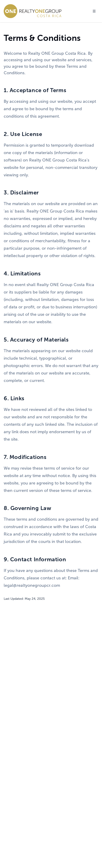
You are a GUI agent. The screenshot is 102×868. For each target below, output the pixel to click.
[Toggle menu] (94, 11)
